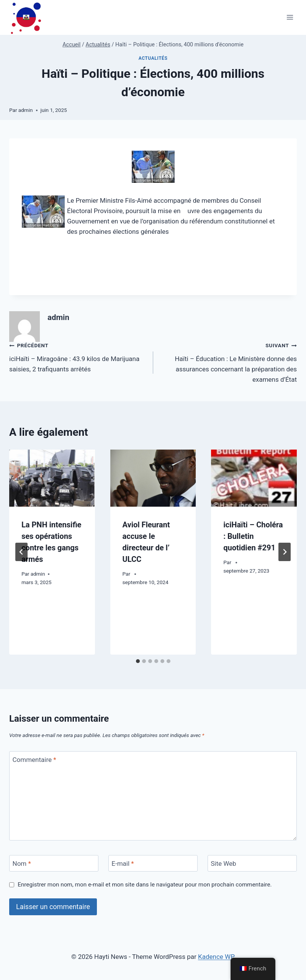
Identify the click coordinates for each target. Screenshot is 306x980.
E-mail (123, 863)
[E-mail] (153, 863)
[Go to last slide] (21, 552)
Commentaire (34, 760)
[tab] (138, 661)
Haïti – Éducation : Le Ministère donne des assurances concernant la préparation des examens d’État (228, 362)
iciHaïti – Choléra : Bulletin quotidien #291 (253, 536)
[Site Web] (252, 863)
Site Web (223, 863)
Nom (22, 863)
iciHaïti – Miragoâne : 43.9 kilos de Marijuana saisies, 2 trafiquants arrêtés (78, 356)
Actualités (153, 58)
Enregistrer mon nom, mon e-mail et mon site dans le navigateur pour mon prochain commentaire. (145, 885)
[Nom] (54, 863)
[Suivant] (285, 552)
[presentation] (52, 478)
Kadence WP (216, 957)
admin (26, 110)
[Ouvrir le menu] (290, 17)
